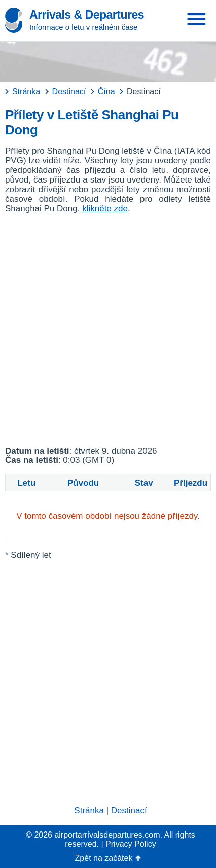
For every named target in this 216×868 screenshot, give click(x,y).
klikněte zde (105, 209)
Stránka (89, 810)
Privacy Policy (131, 844)
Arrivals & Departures (87, 15)
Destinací (129, 810)
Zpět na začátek (104, 858)
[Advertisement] (108, 330)
